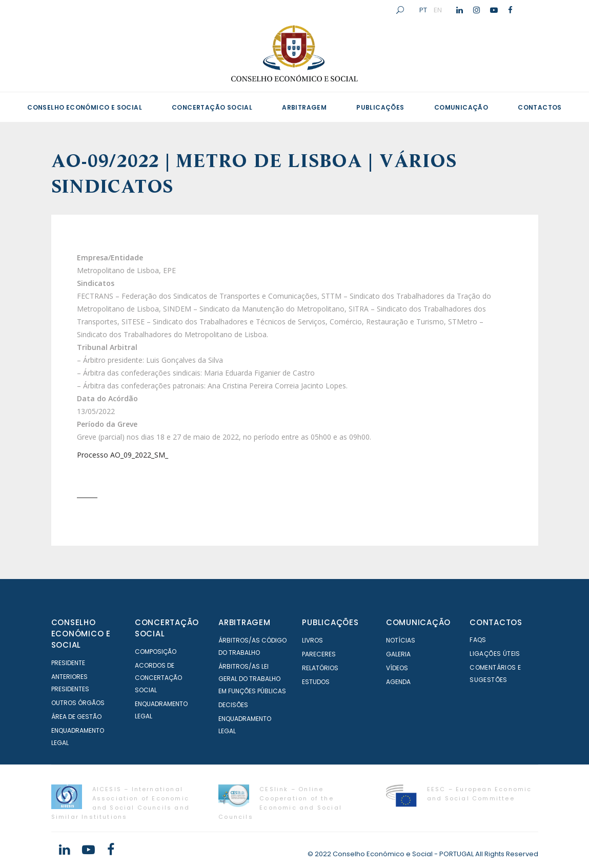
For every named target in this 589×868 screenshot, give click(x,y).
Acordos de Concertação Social (158, 678)
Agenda (398, 682)
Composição (156, 652)
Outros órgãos (78, 703)
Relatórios (320, 668)
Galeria (398, 654)
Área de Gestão (76, 717)
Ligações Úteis (495, 654)
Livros (312, 640)
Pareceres (319, 654)
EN (438, 10)
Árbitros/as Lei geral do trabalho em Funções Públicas (252, 679)
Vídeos (397, 668)
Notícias (401, 640)
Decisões (233, 705)
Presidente (68, 663)
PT (423, 10)
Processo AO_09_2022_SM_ (123, 455)
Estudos (316, 682)
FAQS (478, 640)
